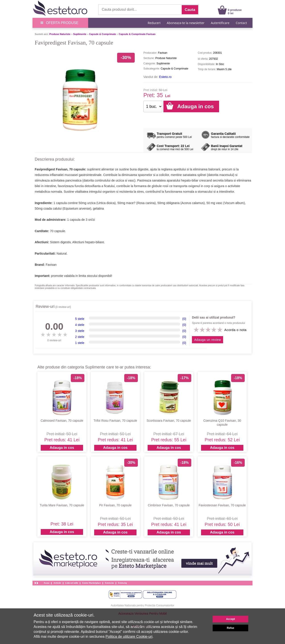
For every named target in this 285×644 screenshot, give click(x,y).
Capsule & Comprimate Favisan (137, 34)
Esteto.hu (109, 583)
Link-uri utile (72, 583)
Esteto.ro (165, 77)
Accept (230, 619)
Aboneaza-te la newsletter (186, 23)
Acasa (47, 583)
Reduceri (154, 23)
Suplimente (80, 34)
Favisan (51, 265)
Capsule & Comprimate (103, 34)
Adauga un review (208, 340)
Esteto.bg (122, 583)
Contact (241, 23)
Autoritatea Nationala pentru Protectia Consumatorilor (143, 605)
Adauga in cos (62, 448)
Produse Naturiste (60, 34)
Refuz (231, 628)
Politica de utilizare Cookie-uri (129, 637)
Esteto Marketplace (92, 583)
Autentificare (220, 23)
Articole (57, 583)
